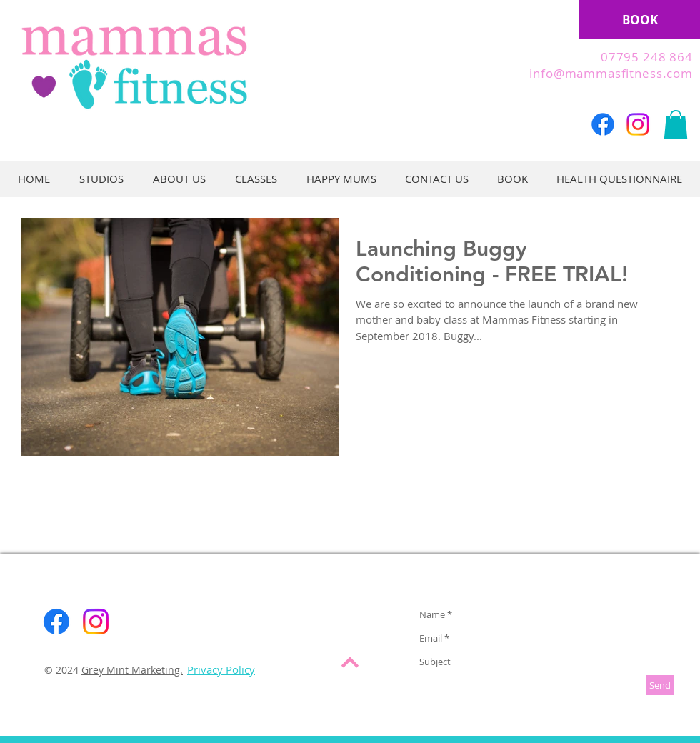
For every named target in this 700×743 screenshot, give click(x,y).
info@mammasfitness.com (611, 73)
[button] (676, 125)
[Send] (660, 685)
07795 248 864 (647, 57)
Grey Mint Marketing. (132, 670)
